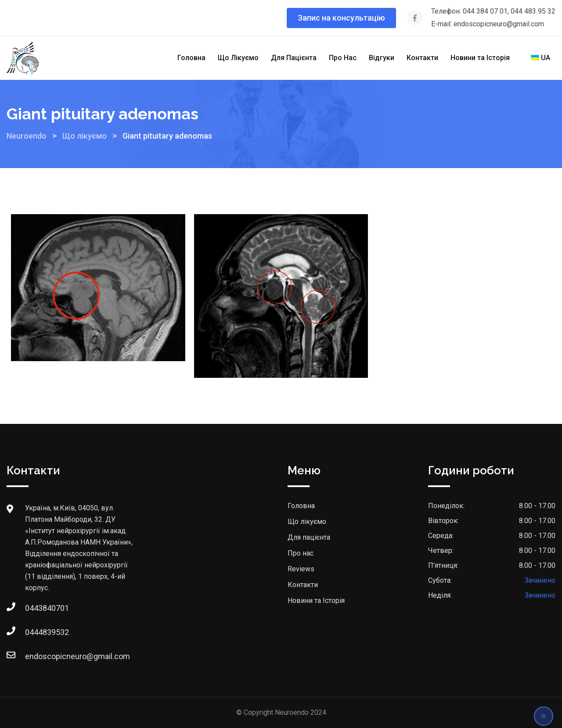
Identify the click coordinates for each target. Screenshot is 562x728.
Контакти (422, 58)
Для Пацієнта (294, 58)
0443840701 (34, 608)
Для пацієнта (309, 537)
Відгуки (382, 58)
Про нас (301, 553)
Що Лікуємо (238, 58)
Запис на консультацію (341, 18)
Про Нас (343, 58)
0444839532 (34, 632)
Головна (191, 58)
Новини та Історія (480, 58)
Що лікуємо (307, 522)
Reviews (301, 569)
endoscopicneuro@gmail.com (34, 656)
